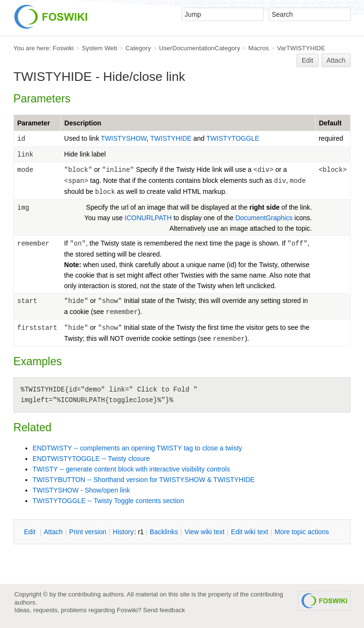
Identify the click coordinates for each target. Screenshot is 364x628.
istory (123, 532)
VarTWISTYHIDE (301, 48)
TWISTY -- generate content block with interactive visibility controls (131, 469)
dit (31, 532)
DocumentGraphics (264, 218)
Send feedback (164, 610)
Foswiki (63, 48)
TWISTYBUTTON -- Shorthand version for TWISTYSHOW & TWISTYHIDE (143, 480)
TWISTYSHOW (124, 138)
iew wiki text (205, 532)
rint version (88, 532)
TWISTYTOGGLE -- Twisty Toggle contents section (108, 501)
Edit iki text (250, 532)
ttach (53, 532)
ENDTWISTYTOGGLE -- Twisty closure (91, 459)
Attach (336, 60)
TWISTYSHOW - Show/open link (81, 490)
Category (138, 48)
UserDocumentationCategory (199, 48)
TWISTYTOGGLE (233, 138)
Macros (259, 48)
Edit (308, 60)
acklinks (164, 532)
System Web (99, 48)
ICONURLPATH (148, 218)
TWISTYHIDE (172, 138)
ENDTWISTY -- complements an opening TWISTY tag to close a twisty (137, 448)
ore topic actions (302, 532)
